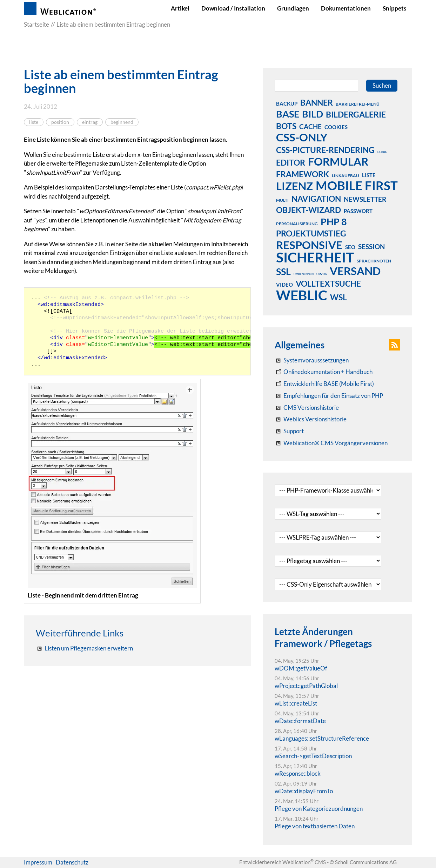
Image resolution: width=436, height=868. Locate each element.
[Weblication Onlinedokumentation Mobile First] (324, 384)
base (288, 114)
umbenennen (304, 274)
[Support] (289, 431)
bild (313, 114)
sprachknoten (374, 261)
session (371, 246)
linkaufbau (346, 176)
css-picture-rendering (325, 150)
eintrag (90, 122)
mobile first (357, 185)
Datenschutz (72, 862)
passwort (358, 211)
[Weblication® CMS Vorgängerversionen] (331, 443)
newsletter (365, 199)
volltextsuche (328, 283)
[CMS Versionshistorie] (307, 408)
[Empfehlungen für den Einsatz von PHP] (329, 396)
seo (350, 247)
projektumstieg (311, 233)
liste (34, 122)
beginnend (122, 122)
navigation (316, 199)
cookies (336, 127)
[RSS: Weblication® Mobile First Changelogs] (311, 419)
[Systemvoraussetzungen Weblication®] (312, 360)
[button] (395, 345)
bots (286, 126)
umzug (322, 274)
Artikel (180, 8)
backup (287, 104)
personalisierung (297, 224)
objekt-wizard (308, 210)
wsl (338, 297)
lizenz (294, 186)
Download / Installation (233, 8)
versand (355, 271)
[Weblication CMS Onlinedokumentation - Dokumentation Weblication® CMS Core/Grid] (324, 372)
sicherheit (315, 257)
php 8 (334, 221)
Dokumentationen (346, 8)
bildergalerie (356, 114)
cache (310, 126)
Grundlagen (293, 8)
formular (338, 161)
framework (303, 174)
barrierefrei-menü (358, 104)
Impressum (38, 862)
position (60, 122)
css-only (302, 137)
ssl (283, 271)
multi (282, 200)
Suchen (382, 85)
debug (382, 152)
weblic (302, 295)
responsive (309, 245)
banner (317, 102)
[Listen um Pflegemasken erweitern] (84, 648)
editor (291, 162)
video (284, 285)
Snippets (394, 8)
